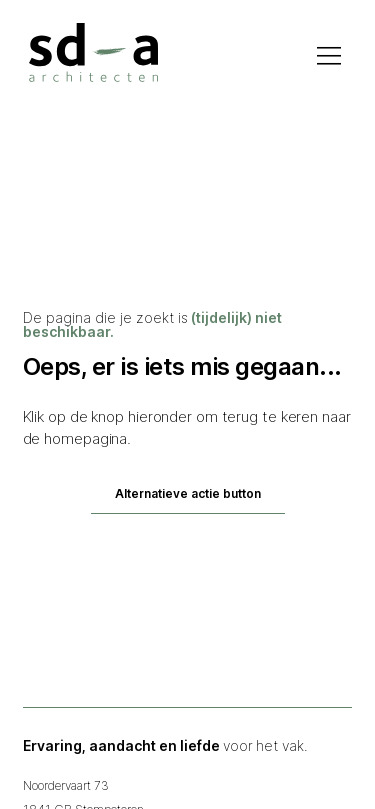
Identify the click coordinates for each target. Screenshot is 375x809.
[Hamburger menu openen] (329, 56)
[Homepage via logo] (93, 53)
